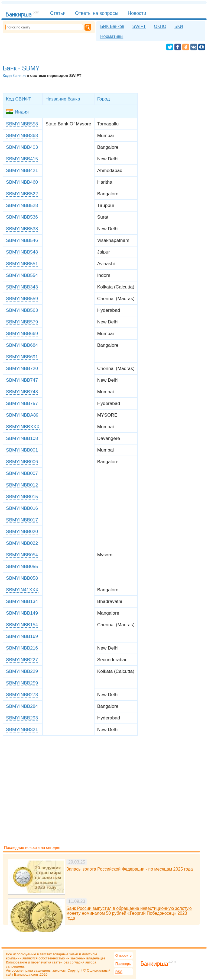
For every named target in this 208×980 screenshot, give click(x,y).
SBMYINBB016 (22, 508)
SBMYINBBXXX (23, 427)
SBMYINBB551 (22, 264)
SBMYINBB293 (22, 718)
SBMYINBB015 (22, 497)
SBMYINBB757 (22, 403)
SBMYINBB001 (22, 450)
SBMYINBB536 (22, 217)
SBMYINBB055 (22, 566)
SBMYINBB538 (22, 229)
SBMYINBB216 (22, 648)
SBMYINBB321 (22, 729)
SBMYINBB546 (22, 240)
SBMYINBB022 (22, 543)
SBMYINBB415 (22, 159)
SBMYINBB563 (22, 310)
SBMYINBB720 (22, 368)
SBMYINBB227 (22, 660)
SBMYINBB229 (22, 671)
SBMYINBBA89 (22, 415)
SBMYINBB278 (22, 695)
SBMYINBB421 (22, 170)
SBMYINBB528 (22, 205)
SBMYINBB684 (22, 345)
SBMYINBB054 (22, 555)
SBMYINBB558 (22, 124)
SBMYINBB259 (22, 683)
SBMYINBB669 (22, 333)
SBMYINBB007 (22, 473)
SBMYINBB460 (22, 182)
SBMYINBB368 (22, 135)
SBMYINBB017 (22, 520)
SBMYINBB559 (22, 298)
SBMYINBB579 (22, 322)
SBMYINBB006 (22, 462)
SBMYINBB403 (22, 147)
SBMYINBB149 (22, 613)
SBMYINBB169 (22, 636)
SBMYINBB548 (22, 252)
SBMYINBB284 (22, 706)
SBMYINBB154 (22, 625)
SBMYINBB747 (22, 380)
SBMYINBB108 (22, 438)
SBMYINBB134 (22, 601)
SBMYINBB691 (22, 357)
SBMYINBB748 (22, 392)
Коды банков (14, 76)
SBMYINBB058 (22, 578)
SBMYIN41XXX (22, 590)
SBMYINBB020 (22, 531)
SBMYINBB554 (22, 275)
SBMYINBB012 (22, 485)
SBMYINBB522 (22, 194)
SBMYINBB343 (22, 287)
